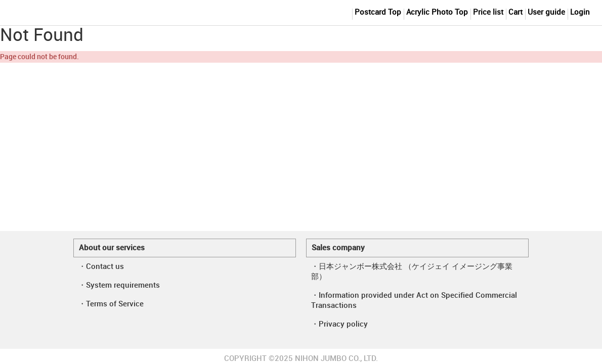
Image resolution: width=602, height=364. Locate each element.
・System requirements (119, 286)
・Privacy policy (339, 325)
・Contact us (101, 267)
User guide (546, 13)
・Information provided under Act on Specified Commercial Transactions (414, 301)
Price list (488, 13)
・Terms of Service (111, 304)
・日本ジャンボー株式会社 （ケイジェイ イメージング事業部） (412, 272)
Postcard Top (378, 13)
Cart (515, 13)
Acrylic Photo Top (437, 13)
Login (580, 13)
